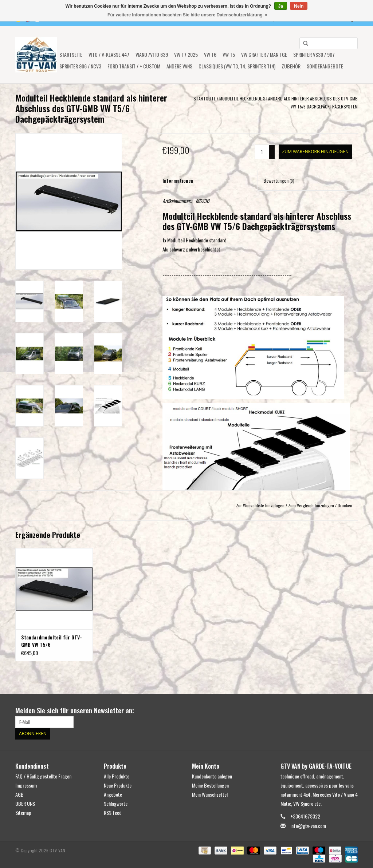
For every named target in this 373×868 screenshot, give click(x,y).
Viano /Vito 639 (152, 54)
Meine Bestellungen (210, 785)
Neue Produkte (118, 785)
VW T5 (229, 54)
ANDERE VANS (179, 66)
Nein (299, 6)
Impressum (26, 785)
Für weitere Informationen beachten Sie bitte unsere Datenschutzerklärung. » (187, 15)
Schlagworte (116, 803)
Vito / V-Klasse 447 (109, 54)
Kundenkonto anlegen (212, 776)
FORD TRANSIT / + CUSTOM (134, 66)
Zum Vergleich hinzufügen (312, 505)
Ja (281, 6)
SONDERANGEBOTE (325, 66)
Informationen (178, 180)
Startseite (71, 54)
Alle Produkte (117, 776)
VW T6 (210, 54)
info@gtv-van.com (308, 826)
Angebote (113, 794)
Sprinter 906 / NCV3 (80, 66)
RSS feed (113, 812)
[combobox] (329, 43)
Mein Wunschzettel (210, 794)
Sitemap (23, 812)
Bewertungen (279, 180)
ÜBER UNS (25, 803)
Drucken (345, 505)
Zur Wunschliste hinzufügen (260, 505)
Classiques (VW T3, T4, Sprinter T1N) (237, 66)
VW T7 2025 (186, 54)
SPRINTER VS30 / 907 (314, 54)
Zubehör (291, 66)
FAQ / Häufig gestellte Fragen (43, 776)
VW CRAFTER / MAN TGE (264, 54)
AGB (19, 794)
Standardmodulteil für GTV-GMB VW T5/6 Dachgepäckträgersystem (52, 641)
